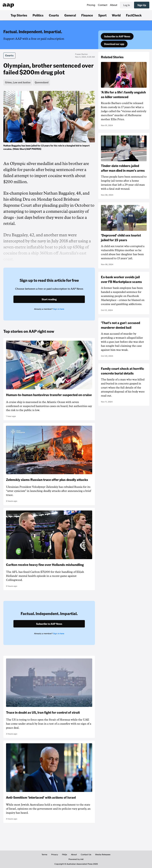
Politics (38, 15)
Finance (87, 15)
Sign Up (142, 5)
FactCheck (134, 15)
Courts (54, 15)
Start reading (49, 299)
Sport (102, 15)
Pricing (91, 5)
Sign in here (59, 309)
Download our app (114, 44)
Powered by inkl (76, 859)
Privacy (55, 855)
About (114, 5)
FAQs (64, 855)
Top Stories (19, 15)
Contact (103, 5)
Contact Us (86, 855)
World (116, 15)
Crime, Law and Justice (18, 82)
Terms (44, 855)
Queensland (42, 82)
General (70, 15)
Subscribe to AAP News (117, 36)
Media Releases (103, 855)
